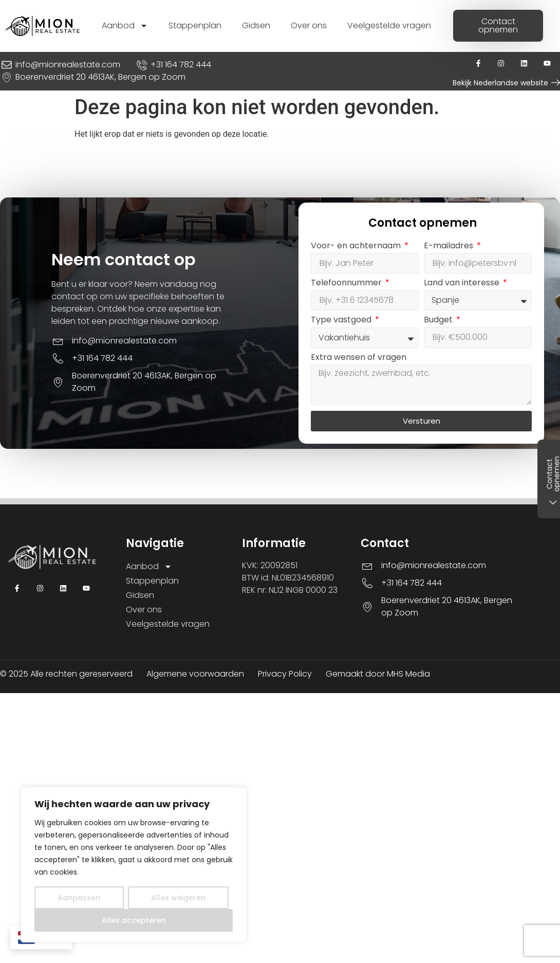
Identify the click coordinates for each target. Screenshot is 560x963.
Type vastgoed (344, 322)
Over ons (309, 25)
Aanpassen (79, 898)
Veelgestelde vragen (389, 25)
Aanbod (125, 26)
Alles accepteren (134, 920)
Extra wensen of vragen (360, 359)
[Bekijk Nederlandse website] (556, 83)
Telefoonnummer (349, 284)
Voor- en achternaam (358, 247)
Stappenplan (195, 25)
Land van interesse (464, 284)
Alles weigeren (178, 898)
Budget (441, 322)
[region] (134, 865)
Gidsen (256, 25)
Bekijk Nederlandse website (500, 83)
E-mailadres (451, 247)
